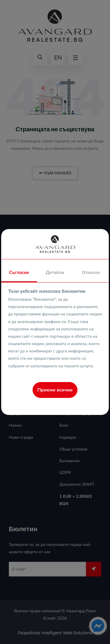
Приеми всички (55, 390)
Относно (91, 273)
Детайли (55, 273)
